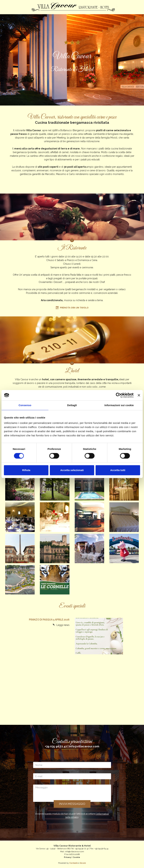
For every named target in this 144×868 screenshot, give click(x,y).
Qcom (83, 863)
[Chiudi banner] (139, 395)
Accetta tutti (118, 470)
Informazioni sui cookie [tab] (119, 405)
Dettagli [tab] (72, 405)
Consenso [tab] (25, 405)
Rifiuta (26, 470)
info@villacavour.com (84, 746)
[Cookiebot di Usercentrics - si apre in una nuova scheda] (118, 395)
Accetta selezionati (72, 470)
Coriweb (74, 863)
